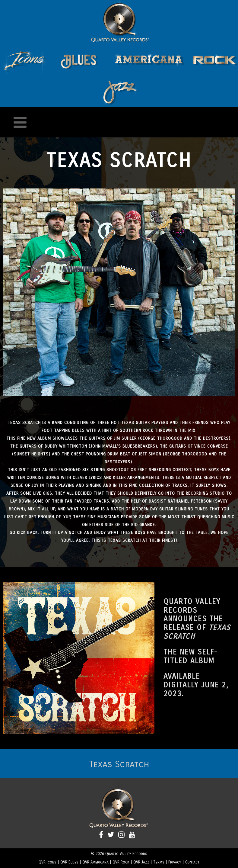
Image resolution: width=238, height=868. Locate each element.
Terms (159, 862)
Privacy (175, 862)
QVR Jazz (141, 862)
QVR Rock (121, 862)
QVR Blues (69, 862)
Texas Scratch (119, 764)
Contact (192, 862)
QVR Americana (95, 862)
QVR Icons (48, 862)
